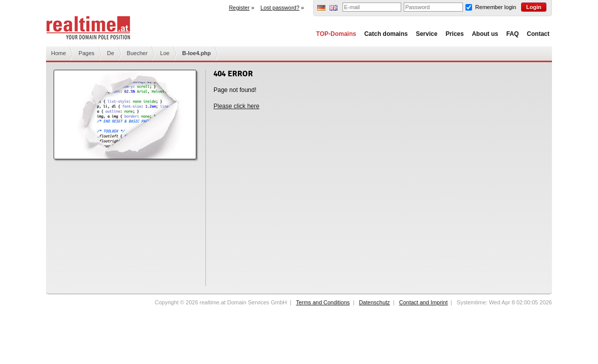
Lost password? (280, 8)
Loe (165, 53)
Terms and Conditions (323, 302)
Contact (538, 34)
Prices (455, 34)
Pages (86, 53)
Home (58, 53)
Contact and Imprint (423, 302)
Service (427, 34)
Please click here (237, 106)
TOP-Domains (336, 34)
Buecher (137, 53)
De (111, 53)
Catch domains (386, 34)
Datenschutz (374, 302)
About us (485, 34)
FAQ (513, 34)
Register (239, 8)
